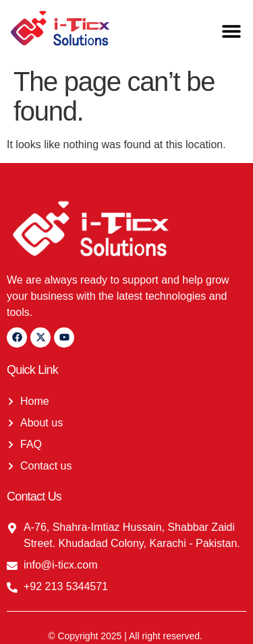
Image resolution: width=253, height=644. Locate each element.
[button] (231, 31)
